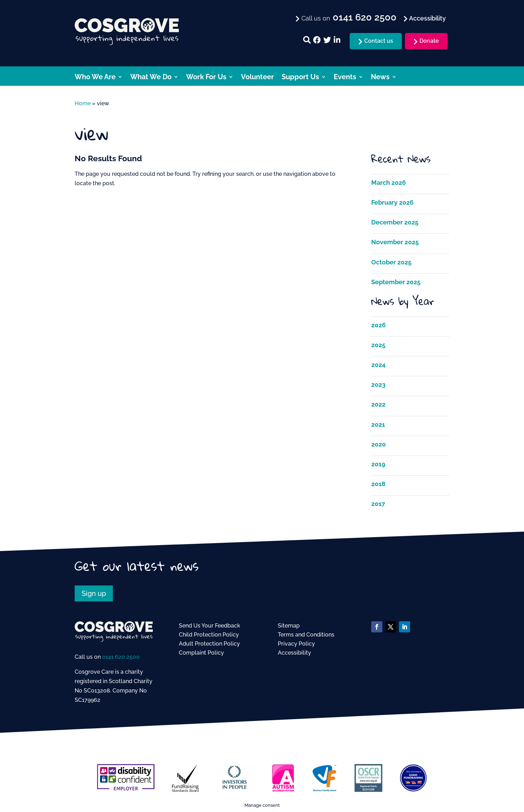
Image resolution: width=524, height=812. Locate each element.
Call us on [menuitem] (348, 18)
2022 (378, 404)
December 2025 (395, 222)
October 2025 (391, 262)
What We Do (151, 78)
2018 (378, 484)
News (380, 78)
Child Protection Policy (209, 635)
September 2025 (396, 282)
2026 (379, 325)
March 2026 (389, 183)
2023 (378, 384)
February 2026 (392, 202)
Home (83, 103)
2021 (378, 424)
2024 (378, 365)
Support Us (300, 78)
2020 (379, 444)
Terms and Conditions (306, 635)
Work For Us (206, 78)
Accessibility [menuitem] (427, 18)
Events (345, 78)
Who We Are (95, 78)
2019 (378, 464)
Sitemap (289, 626)
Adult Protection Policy (209, 644)
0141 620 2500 (121, 657)
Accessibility (294, 653)
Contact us (379, 41)
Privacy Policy (296, 644)
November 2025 (395, 242)
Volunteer (257, 78)
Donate (429, 41)
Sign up (94, 593)
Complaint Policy (201, 653)
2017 (378, 504)
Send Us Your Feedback (210, 626)
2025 (378, 345)
